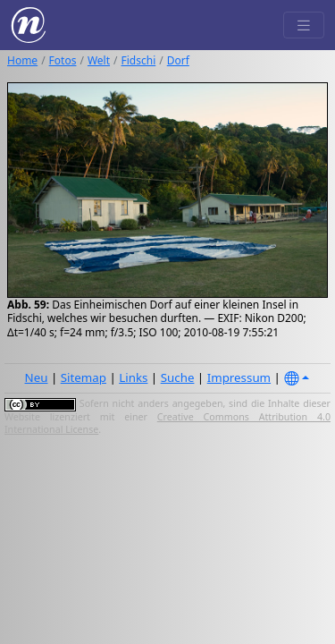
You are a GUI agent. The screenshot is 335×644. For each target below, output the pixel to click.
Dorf (178, 60)
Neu (37, 377)
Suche (178, 377)
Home (22, 60)
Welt (99, 60)
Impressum (239, 377)
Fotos (63, 60)
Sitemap (84, 377)
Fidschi (139, 60)
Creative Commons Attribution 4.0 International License (167, 423)
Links (133, 377)
